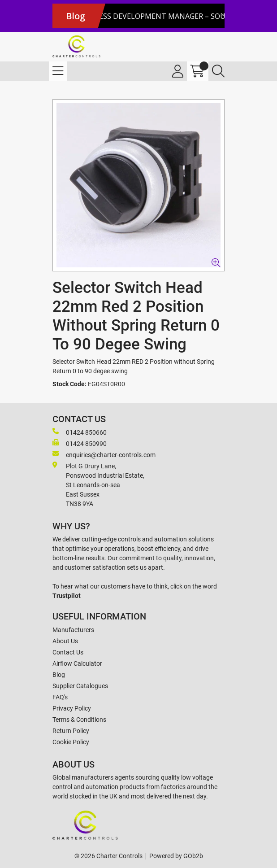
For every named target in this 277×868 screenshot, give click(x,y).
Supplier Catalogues (80, 686)
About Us (65, 641)
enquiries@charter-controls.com (104, 454)
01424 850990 (80, 443)
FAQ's (60, 697)
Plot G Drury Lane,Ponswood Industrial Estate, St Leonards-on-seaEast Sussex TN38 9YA (98, 484)
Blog (59, 675)
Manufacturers (73, 630)
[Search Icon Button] (218, 71)
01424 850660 (80, 432)
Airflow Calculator (77, 663)
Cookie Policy (71, 742)
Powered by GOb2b (176, 856)
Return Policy (71, 731)
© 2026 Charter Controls (108, 856)
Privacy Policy (72, 708)
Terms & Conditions (79, 720)
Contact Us (68, 652)
